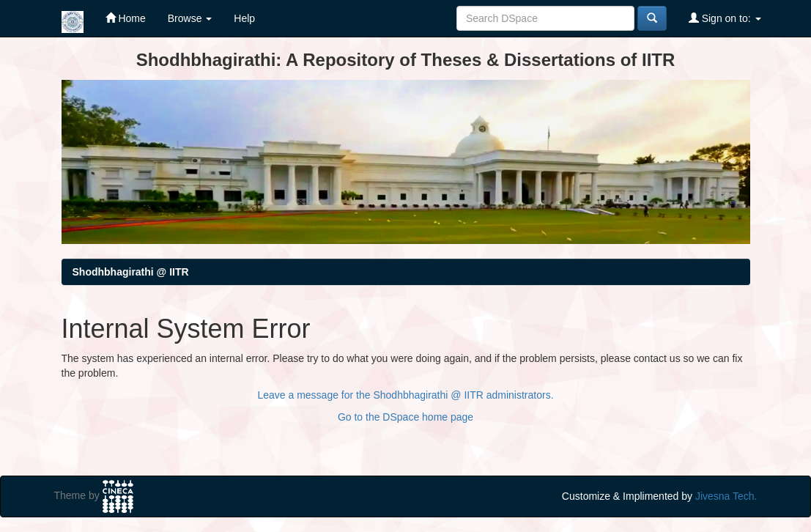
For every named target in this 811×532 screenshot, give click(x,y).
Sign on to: (725, 18)
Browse (190, 18)
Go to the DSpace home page (405, 417)
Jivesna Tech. (726, 496)
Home (126, 18)
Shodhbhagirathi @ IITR (131, 272)
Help (244, 18)
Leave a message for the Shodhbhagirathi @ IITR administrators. (405, 395)
